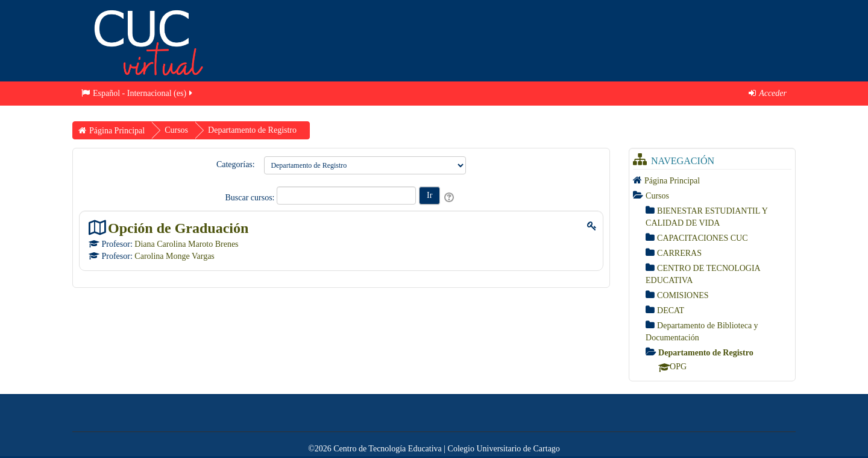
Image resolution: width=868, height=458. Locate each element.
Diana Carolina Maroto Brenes (186, 244)
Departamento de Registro (706, 353)
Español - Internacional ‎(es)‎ (138, 93)
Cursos (657, 196)
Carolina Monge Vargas (174, 256)
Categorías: (236, 164)
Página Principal (672, 181)
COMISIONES (683, 295)
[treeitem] (712, 180)
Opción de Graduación (178, 228)
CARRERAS (679, 253)
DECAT (671, 310)
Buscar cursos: (251, 198)
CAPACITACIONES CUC (702, 238)
